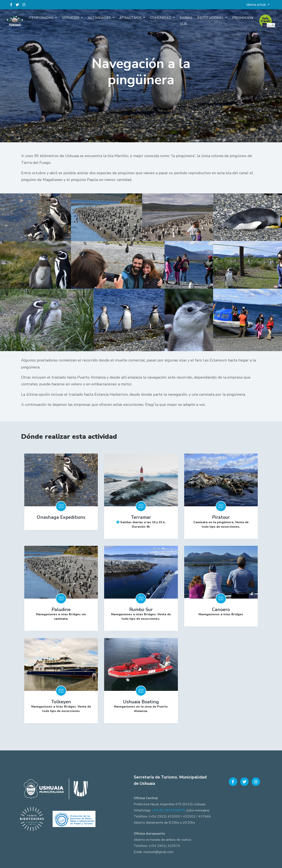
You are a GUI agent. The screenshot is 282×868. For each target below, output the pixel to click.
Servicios (75, 20)
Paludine (61, 609)
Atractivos (132, 20)
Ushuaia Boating (141, 700)
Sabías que (183, 24)
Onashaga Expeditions (61, 517)
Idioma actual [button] (257, 5)
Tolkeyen (61, 700)
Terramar (141, 517)
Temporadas (48, 20)
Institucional (207, 20)
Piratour (221, 517)
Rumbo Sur (141, 609)
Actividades (102, 20)
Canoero (221, 609)
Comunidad (160, 20)
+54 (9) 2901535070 (169, 808)
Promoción (237, 20)
